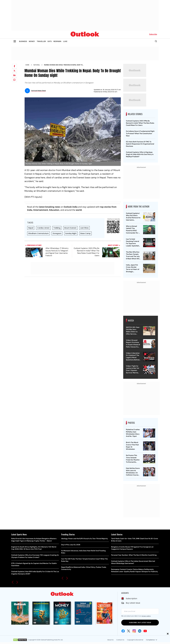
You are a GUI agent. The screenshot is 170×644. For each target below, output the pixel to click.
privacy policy (146, 616)
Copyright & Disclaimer (135, 640)
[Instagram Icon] (134, 631)
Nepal (31, 228)
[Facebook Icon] (123, 631)
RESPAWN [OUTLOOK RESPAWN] (57, 41)
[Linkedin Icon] (140, 631)
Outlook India (71, 207)
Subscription (131, 599)
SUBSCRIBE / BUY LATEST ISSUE (140, 623)
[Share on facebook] (14, 66)
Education (54, 210)
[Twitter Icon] (129, 631)
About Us (110, 640)
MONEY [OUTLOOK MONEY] (32, 41)
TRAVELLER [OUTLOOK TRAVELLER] (41, 41)
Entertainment (41, 210)
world (79, 210)
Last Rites (84, 228)
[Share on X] (14, 71)
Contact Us (120, 640)
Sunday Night (71, 233)
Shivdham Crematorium (39, 233)
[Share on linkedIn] (14, 75)
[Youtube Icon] (145, 631)
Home (27, 65)
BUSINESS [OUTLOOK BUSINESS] (23, 41)
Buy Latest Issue (133, 603)
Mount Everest (70, 228)
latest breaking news (50, 207)
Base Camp (86, 233)
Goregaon (57, 233)
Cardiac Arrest (43, 228)
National (37, 65)
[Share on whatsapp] (14, 80)
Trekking (57, 228)
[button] (13, 582)
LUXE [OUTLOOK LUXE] (65, 41)
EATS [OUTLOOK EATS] (50, 41)
